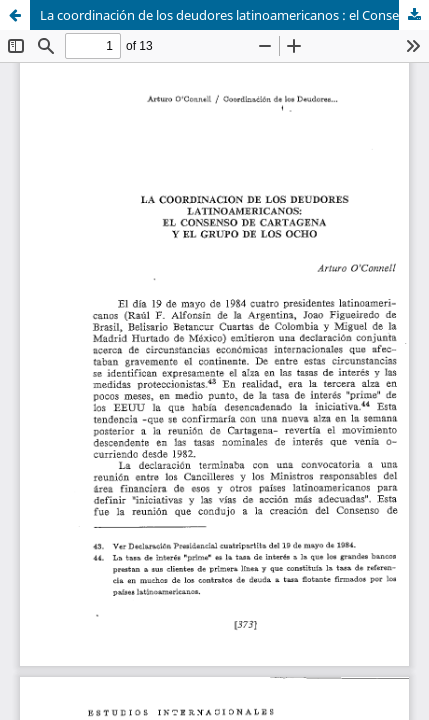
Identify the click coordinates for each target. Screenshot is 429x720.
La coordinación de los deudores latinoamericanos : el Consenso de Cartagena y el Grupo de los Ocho (234, 15)
